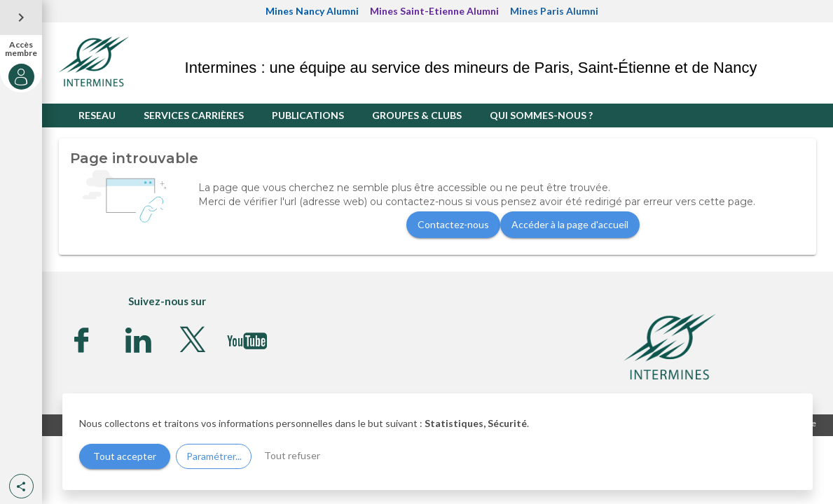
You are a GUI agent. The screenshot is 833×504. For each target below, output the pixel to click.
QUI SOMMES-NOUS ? (541, 115)
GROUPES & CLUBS (417, 115)
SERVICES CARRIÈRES (194, 115)
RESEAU (97, 115)
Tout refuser (292, 455)
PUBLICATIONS (308, 115)
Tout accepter (125, 456)
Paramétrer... (214, 456)
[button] (21, 486)
